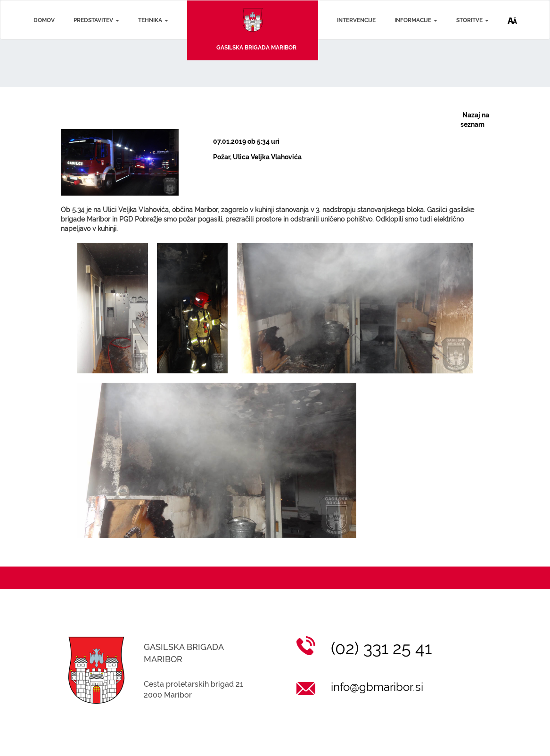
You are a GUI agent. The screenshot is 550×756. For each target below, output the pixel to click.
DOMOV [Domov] (44, 20)
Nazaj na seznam (475, 120)
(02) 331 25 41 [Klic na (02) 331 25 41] (381, 648)
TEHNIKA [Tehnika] (153, 20)
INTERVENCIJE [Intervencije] (356, 20)
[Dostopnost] (512, 13)
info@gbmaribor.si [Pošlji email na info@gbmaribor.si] (377, 687)
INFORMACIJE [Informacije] (416, 20)
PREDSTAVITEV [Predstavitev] (96, 20)
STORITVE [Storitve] (472, 20)
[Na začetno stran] (253, 30)
